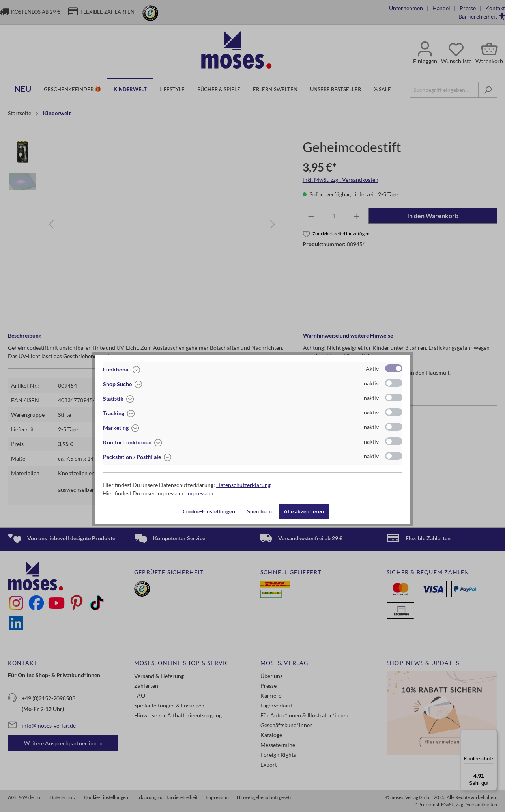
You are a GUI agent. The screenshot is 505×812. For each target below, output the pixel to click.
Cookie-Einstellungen (209, 511)
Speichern (259, 511)
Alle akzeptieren (304, 511)
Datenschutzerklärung (243, 485)
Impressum (200, 493)
